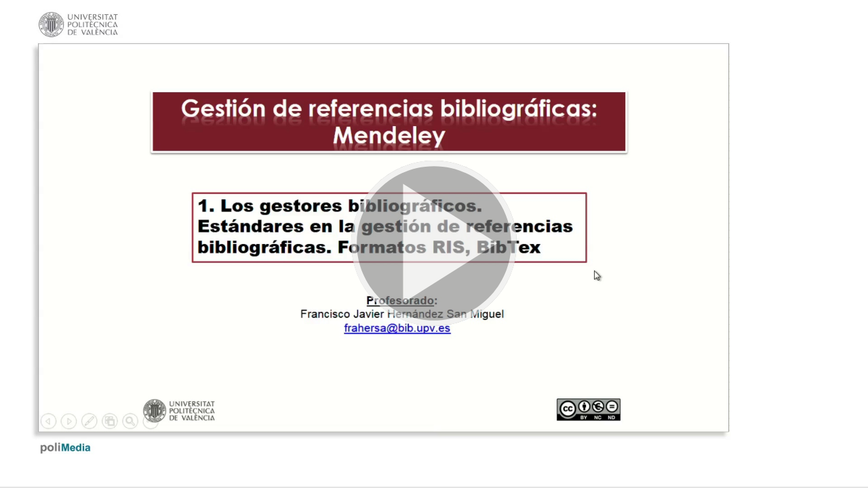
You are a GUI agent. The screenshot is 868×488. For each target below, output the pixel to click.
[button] (434, 244)
